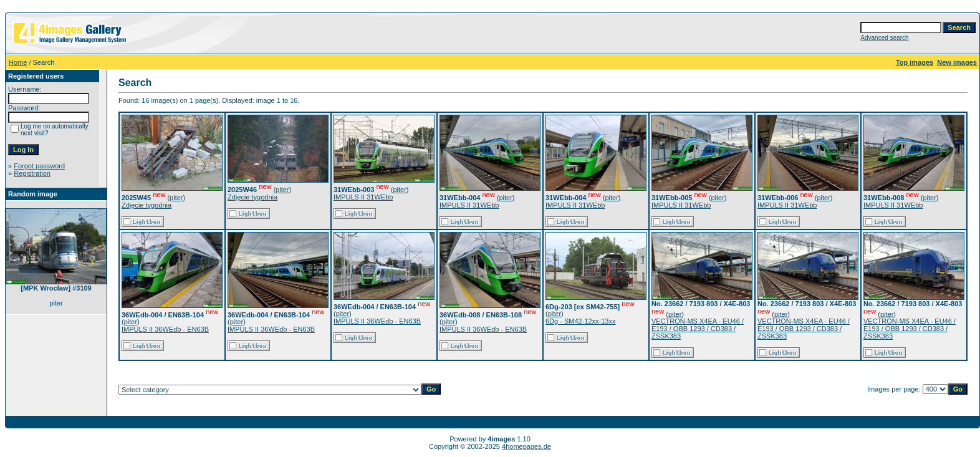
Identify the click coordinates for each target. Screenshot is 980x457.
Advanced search (884, 38)
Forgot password (39, 166)
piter (176, 198)
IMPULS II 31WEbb (363, 197)
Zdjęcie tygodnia (147, 205)
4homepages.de (526, 446)
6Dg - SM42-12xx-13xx (581, 321)
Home (18, 62)
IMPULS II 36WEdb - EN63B (165, 329)
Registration (32, 173)
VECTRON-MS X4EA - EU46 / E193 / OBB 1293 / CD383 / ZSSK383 (698, 329)
